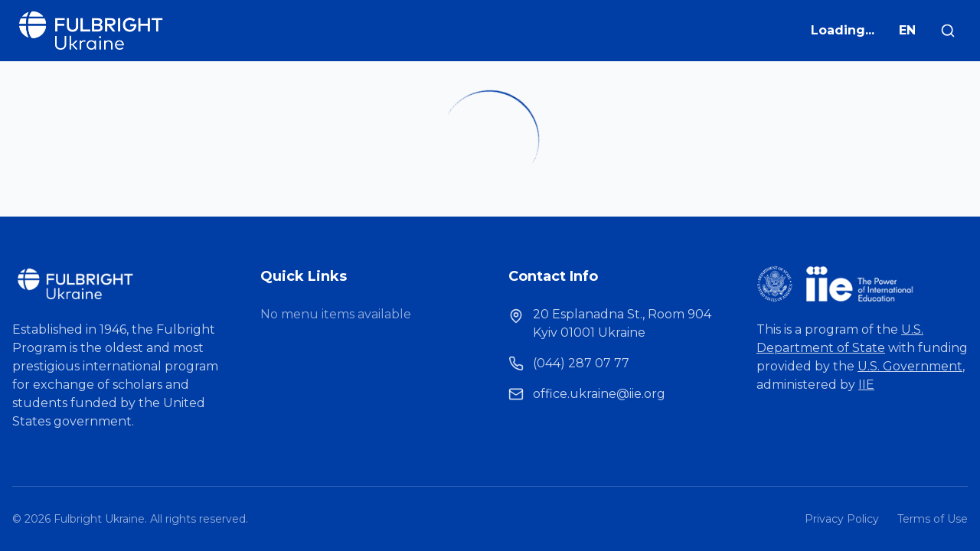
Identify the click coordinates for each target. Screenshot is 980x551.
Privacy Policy (842, 519)
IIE (866, 385)
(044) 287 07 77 (581, 363)
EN (907, 30)
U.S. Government (910, 366)
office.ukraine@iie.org (599, 394)
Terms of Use (933, 519)
